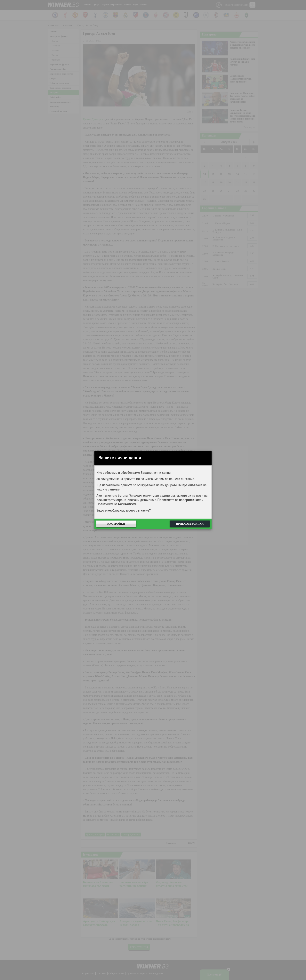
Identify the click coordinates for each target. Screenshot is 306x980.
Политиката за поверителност (179, 500)
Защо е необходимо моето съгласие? (124, 510)
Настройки (116, 524)
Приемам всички (190, 524)
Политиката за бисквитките (116, 504)
